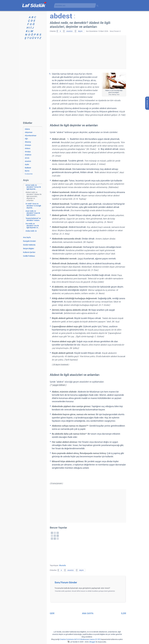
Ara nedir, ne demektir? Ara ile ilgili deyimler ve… (32, 226)
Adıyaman (29, 132)
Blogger (92, 642)
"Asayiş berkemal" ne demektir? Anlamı (33, 219)
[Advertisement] (88, 52)
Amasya (28, 145)
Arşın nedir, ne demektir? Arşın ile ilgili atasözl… (33, 213)
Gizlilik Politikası (29, 256)
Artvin (27, 158)
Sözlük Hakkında (29, 245)
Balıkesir (28, 168)
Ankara (28, 148)
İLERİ (124, 613)
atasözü (69, 31)
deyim (80, 31)
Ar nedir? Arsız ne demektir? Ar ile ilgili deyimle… (33, 206)
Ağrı (26, 139)
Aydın (27, 164)
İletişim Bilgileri (29, 249)
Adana (27, 129)
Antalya (28, 152)
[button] (89, 583)
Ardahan (28, 155)
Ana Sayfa (27, 237)
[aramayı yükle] (74, 5)
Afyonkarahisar (31, 136)
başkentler (29, 174)
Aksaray (28, 142)
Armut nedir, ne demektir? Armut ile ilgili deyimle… (33, 187)
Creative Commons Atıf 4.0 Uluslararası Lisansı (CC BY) (80, 639)
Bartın (27, 171)
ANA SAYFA (88, 613)
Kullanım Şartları (29, 252)
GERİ (52, 613)
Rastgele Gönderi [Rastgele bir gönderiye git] (29, 241)
